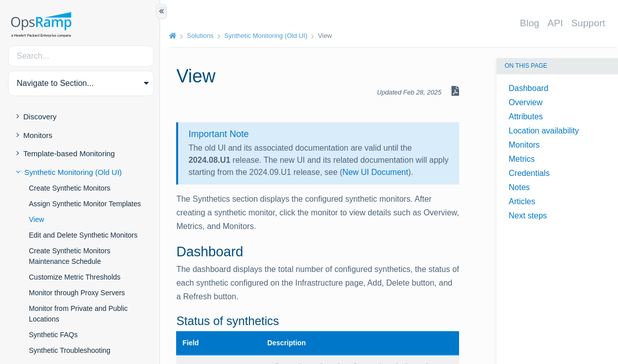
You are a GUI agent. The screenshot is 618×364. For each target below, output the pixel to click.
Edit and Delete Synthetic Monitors (83, 235)
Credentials (529, 173)
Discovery (40, 117)
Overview (526, 102)
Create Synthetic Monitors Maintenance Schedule (70, 256)
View (36, 219)
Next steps (528, 216)
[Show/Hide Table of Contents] (161, 12)
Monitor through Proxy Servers (77, 293)
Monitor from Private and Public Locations (78, 314)
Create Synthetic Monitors (70, 188)
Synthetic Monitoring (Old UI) (73, 172)
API (556, 23)
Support (589, 23)
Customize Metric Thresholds (75, 277)
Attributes (526, 117)
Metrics (522, 159)
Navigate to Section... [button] (55, 83)
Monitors (38, 135)
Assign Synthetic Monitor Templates (85, 204)
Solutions (201, 36)
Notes (519, 187)
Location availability (544, 131)
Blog (530, 23)
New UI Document (399, 172)
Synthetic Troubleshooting (70, 350)
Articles (522, 201)
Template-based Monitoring (69, 153)
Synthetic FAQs (53, 335)
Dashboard (528, 88)
